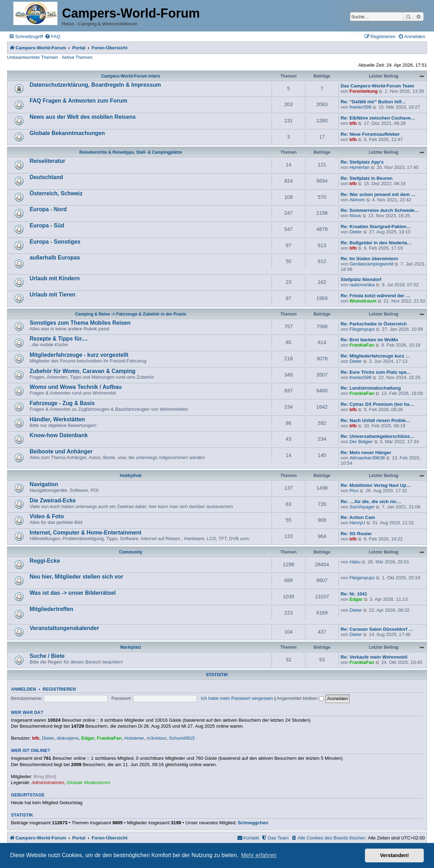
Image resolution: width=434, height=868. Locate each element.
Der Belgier (361, 442)
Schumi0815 (182, 738)
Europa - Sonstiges (55, 242)
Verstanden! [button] (395, 855)
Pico (354, 491)
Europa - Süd (47, 225)
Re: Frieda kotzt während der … (376, 296)
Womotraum (363, 301)
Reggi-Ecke (45, 561)
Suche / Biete (47, 656)
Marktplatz (131, 647)
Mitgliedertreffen (51, 609)
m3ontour (157, 738)
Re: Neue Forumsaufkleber (370, 134)
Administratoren (48, 783)
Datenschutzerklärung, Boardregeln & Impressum (95, 85)
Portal (79, 48)
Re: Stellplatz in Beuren (367, 178)
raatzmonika (362, 285)
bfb (353, 123)
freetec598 (360, 107)
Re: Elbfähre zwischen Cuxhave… (378, 118)
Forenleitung (364, 91)
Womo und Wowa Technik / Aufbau (76, 387)
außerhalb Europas (55, 258)
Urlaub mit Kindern (55, 278)
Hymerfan (359, 167)
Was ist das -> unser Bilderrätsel (73, 593)
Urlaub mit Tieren (52, 295)
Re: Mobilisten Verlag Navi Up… (376, 485)
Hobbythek (131, 476)
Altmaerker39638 (367, 458)
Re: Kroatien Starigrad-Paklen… (376, 227)
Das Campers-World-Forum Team (377, 86)
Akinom (357, 200)
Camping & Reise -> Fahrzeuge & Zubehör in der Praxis (131, 314)
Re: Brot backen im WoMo (369, 340)
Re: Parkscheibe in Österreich (374, 324)
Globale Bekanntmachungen (67, 133)
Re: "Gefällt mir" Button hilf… (373, 102)
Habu (355, 562)
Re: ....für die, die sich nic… (371, 502)
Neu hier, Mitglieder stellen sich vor (76, 577)
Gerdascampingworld (371, 264)
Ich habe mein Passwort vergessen (237, 698)
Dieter (356, 232)
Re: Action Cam (358, 517)
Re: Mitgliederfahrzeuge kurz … (375, 356)
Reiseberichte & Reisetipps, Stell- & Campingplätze (131, 152)
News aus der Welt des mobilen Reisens (83, 117)
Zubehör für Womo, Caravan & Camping (82, 371)
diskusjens (68, 738)
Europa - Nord (48, 209)
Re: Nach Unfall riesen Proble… (376, 420)
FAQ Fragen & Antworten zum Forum (78, 101)
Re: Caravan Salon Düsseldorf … (377, 629)
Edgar (356, 599)
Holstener (134, 738)
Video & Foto (47, 516)
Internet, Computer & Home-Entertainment (85, 533)
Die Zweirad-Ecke (53, 500)
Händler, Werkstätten (57, 419)
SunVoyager (362, 507)
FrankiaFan (362, 345)
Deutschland (46, 177)
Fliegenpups (362, 329)
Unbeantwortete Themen (33, 57)
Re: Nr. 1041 (354, 594)
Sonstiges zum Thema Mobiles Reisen (80, 323)
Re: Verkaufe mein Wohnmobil (374, 657)
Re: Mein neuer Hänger (366, 453)
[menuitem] (52, 36)
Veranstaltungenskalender (64, 628)
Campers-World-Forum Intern (131, 76)
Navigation (44, 484)
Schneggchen (253, 823)
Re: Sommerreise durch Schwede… (380, 210)
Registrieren (59, 689)
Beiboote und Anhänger (61, 451)
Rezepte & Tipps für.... (59, 339)
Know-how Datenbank (59, 435)
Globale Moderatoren (88, 783)
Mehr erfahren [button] (259, 855)
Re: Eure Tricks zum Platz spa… (376, 372)
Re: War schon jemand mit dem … (378, 194)
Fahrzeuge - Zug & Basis (62, 403)
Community (131, 552)
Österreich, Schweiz (56, 193)
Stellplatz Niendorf (361, 279)
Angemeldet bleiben (300, 698)
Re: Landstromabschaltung (371, 388)
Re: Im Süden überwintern (369, 259)
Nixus (355, 216)
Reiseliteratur (47, 161)
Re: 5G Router (356, 534)
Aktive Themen (77, 57)
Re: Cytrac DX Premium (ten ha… (377, 404)
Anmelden (23, 689)
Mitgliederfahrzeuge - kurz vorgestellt (79, 355)
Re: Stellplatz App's (362, 162)
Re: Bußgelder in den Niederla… (376, 243)
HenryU (357, 523)
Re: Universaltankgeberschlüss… (378, 436)
